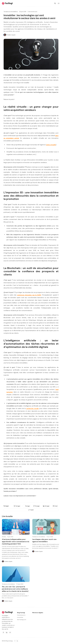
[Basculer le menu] (59, 3)
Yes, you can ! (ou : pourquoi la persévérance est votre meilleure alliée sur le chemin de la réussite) (15, 589)
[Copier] (31, 510)
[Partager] (17, 506)
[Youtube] (10, 632)
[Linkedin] (7, 632)
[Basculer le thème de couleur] (16, 641)
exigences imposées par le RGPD (29, 295)
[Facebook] (3, 632)
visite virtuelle (51, 145)
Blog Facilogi (9, 641)
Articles (4, 537)
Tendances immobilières (11, 12)
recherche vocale (32, 408)
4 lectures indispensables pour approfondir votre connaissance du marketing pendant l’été (16, 542)
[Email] (55, 506)
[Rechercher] (55, 3)
